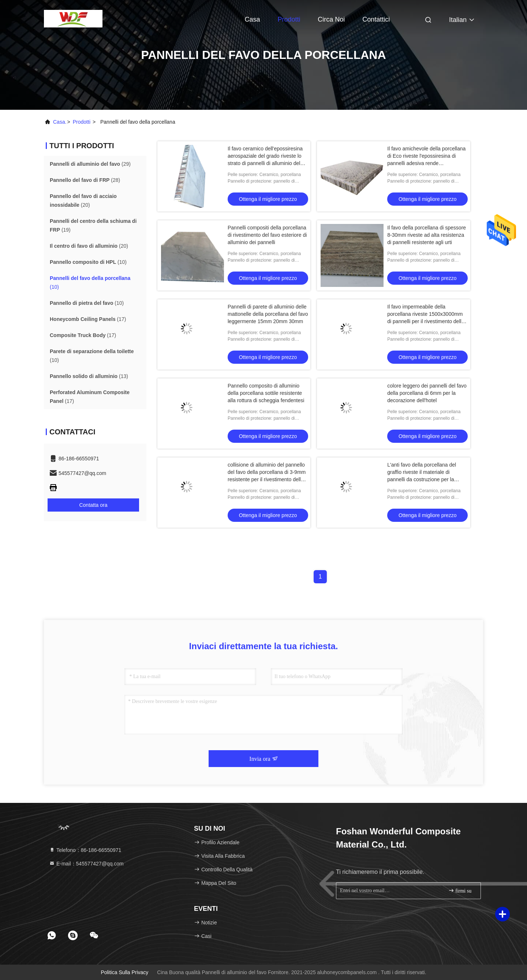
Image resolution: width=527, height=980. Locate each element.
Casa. (60, 122)
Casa (252, 19)
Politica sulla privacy (124, 972)
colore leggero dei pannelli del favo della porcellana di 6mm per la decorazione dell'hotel (427, 393)
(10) (88, 262)
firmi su (460, 891)
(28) (85, 180)
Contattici (376, 19)
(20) (83, 201)
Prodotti (289, 19)
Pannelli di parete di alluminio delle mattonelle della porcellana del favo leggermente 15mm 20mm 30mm (268, 314)
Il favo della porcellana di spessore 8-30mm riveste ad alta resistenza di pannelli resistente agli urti (427, 235)
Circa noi (331, 19)
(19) (93, 225)
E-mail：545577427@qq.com (86, 864)
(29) (90, 164)
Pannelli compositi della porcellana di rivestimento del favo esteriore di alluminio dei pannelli (267, 235)
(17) (88, 319)
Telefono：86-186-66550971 (85, 850)
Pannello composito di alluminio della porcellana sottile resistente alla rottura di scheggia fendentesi (266, 393)
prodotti (82, 122)
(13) (89, 376)
